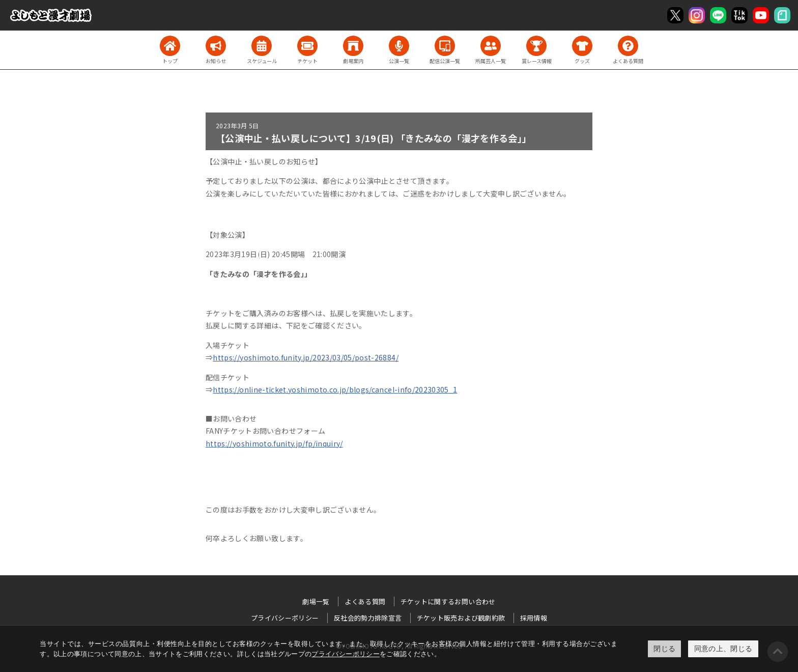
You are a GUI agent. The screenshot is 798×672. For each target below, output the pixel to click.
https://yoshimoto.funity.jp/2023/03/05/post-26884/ (306, 357)
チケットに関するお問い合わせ (448, 601)
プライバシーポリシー (346, 654)
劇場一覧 (316, 601)
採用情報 (534, 618)
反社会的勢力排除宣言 (368, 618)
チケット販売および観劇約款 (461, 618)
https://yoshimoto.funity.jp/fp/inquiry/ (274, 443)
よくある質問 (365, 601)
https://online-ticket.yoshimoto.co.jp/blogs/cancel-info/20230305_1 (335, 389)
